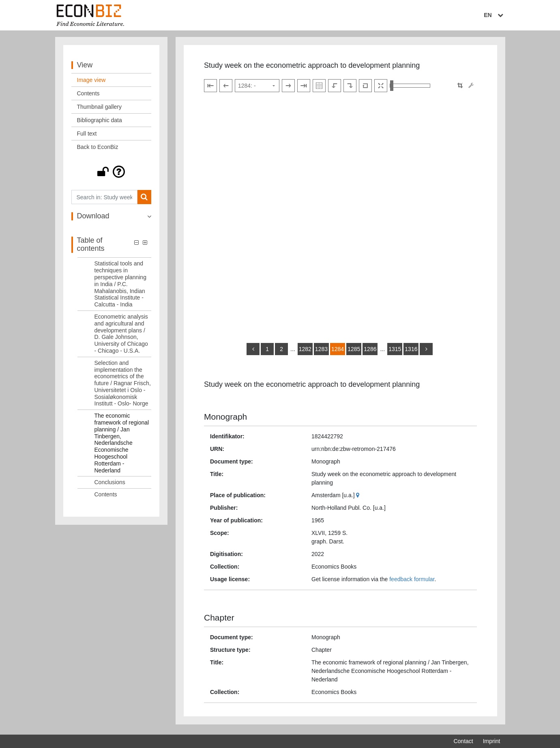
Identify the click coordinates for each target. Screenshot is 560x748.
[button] (112, 174)
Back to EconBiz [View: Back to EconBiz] (98, 149)
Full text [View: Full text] (87, 136)
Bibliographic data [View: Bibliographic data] (100, 122)
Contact (463, 741)
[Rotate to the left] (335, 88)
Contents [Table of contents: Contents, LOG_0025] (106, 496)
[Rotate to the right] (350, 88)
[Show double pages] (319, 88)
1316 (411, 351)
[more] (426, 351)
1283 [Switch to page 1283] (321, 351)
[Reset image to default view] (365, 88)
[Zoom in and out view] (410, 88)
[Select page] (257, 88)
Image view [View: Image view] (91, 82)
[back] (253, 351)
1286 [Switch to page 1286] (370, 351)
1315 (395, 351)
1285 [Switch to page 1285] (354, 351)
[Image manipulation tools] (471, 87)
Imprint (492, 741)
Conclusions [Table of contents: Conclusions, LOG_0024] (110, 484)
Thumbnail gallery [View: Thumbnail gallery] (100, 109)
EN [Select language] (494, 15)
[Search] (144, 199)
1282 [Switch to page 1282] (305, 351)
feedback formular (412, 581)
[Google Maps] (359, 497)
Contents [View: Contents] (88, 95)
